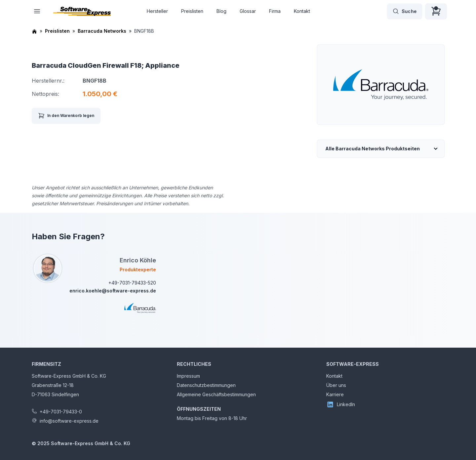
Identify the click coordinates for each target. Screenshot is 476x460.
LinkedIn (341, 404)
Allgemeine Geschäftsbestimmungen (216, 394)
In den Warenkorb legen (66, 116)
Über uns (336, 385)
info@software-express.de (69, 421)
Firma (275, 11)
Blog (221, 11)
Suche (405, 11)
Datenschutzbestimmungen (206, 385)
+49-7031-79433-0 (61, 412)
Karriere (335, 394)
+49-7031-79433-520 (132, 283)
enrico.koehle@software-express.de (113, 291)
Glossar (248, 11)
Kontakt (302, 11)
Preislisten (192, 11)
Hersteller (157, 11)
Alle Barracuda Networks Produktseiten (373, 149)
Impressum (188, 376)
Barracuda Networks (102, 31)
